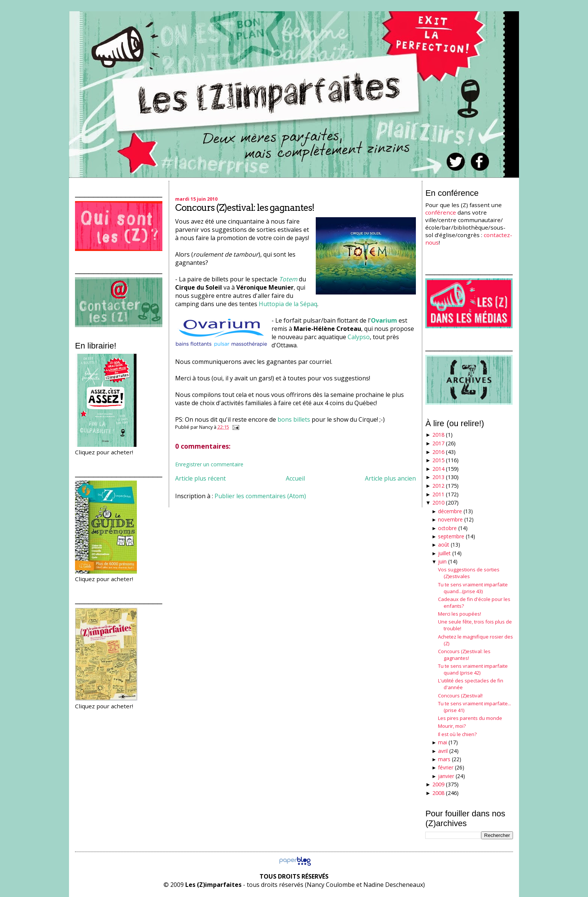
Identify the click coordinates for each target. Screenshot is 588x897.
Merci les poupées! (460, 614)
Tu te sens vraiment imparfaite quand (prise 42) (473, 669)
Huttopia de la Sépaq (288, 304)
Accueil (295, 478)
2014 (438, 469)
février (446, 767)
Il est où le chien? (457, 734)
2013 (438, 477)
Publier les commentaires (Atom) (260, 496)
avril (443, 751)
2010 (438, 503)
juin (442, 561)
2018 (438, 435)
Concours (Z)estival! (460, 696)
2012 (438, 486)
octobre (447, 528)
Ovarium (384, 320)
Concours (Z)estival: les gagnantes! (245, 208)
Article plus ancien (390, 478)
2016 (438, 452)
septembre (451, 536)
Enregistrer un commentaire (209, 464)
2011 (438, 494)
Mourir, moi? (452, 726)
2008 (438, 793)
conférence (441, 212)
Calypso (359, 337)
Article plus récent (200, 478)
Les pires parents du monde (470, 718)
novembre (450, 519)
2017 (438, 443)
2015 (438, 460)
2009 (438, 784)
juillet (444, 553)
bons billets (294, 419)
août (444, 545)
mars (444, 759)
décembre (450, 511)
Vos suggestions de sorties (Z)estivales (469, 573)
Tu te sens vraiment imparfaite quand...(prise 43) (473, 588)
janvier (446, 776)
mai (442, 742)
